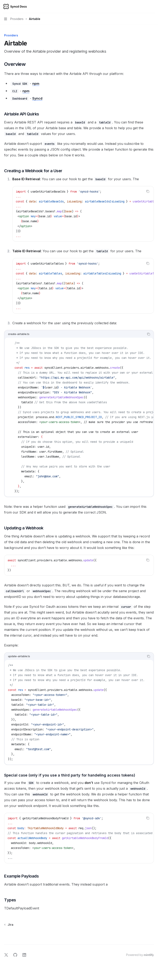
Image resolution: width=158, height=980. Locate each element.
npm (36, 84)
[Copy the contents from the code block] (148, 191)
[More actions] (153, 7)
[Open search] (145, 7)
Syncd (37, 98)
